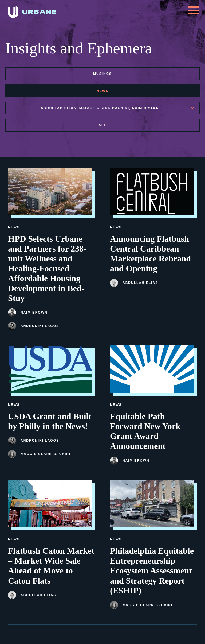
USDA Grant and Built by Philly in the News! (50, 421)
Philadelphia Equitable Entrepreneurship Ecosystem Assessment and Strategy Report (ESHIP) (152, 570)
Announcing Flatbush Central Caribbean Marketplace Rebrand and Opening (150, 254)
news (102, 91)
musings (102, 74)
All (102, 125)
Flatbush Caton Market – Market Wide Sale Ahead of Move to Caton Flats (51, 566)
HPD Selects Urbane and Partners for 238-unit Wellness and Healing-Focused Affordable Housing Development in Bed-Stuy (47, 269)
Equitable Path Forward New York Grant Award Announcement (145, 431)
